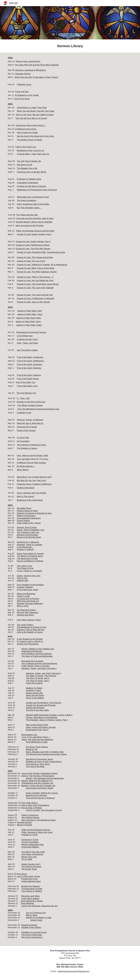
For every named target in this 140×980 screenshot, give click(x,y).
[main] (70, 46)
